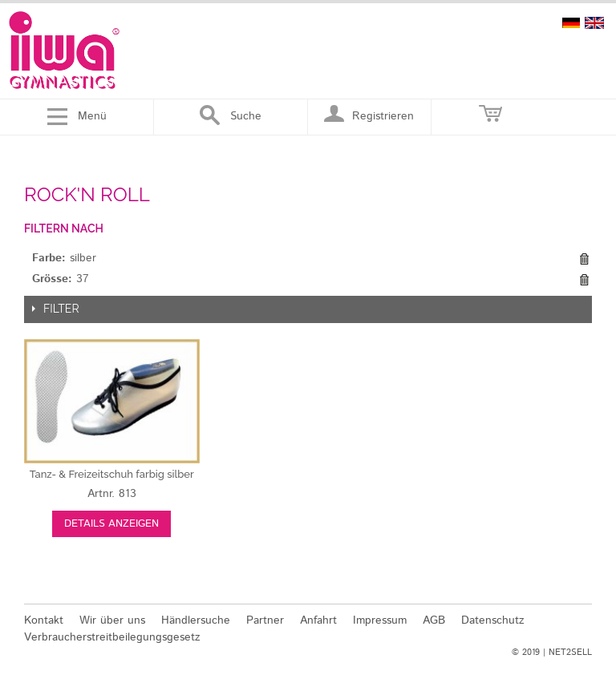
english (594, 23)
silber (112, 474)
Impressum (380, 620)
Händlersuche (196, 620)
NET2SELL (570, 653)
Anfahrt (318, 620)
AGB (434, 620)
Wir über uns (112, 620)
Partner (265, 620)
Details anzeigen (111, 524)
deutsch (571, 23)
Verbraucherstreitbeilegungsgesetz (112, 637)
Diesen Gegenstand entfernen (584, 259)
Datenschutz (493, 620)
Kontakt (44, 620)
